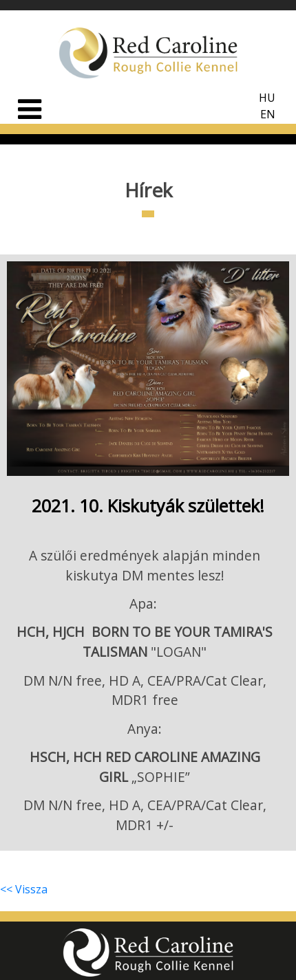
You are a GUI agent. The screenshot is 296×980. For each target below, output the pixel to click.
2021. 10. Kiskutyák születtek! (148, 505)
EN (268, 114)
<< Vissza (24, 889)
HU (267, 98)
